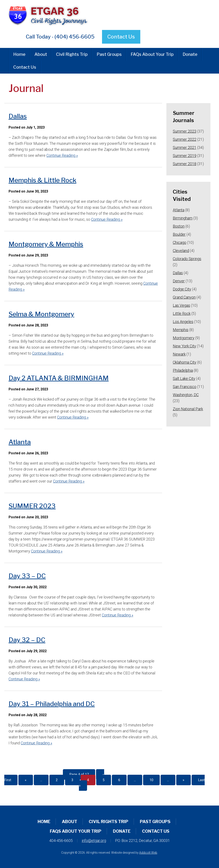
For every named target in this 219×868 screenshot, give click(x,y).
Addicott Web (148, 853)
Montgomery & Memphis (46, 244)
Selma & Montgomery (41, 314)
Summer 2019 (185, 156)
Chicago (180, 242)
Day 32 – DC (27, 640)
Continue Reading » (62, 155)
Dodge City (182, 289)
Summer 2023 (185, 131)
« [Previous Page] (26, 780)
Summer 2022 (185, 139)
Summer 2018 (185, 164)
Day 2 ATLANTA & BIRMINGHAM (59, 378)
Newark (179, 354)
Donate (190, 54)
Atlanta (20, 442)
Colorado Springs (187, 259)
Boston (179, 226)
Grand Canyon (184, 297)
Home (19, 54)
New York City (184, 346)
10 (151, 780)
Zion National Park (188, 409)
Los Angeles (183, 322)
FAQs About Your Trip (152, 54)
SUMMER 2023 (32, 506)
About (41, 54)
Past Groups (109, 54)
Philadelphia (183, 370)
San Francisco (185, 387)
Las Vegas (181, 305)
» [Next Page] (183, 780)
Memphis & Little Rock (42, 180)
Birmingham (183, 218)
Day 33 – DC (27, 576)
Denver (179, 281)
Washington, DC (186, 395)
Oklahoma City (185, 362)
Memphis (181, 330)
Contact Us (121, 37)
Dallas (18, 116)
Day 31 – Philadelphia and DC (52, 704)
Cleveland (181, 251)
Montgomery (184, 338)
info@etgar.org (94, 841)
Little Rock (182, 313)
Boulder (179, 234)
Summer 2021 (185, 147)
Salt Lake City (184, 378)
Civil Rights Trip (72, 54)
